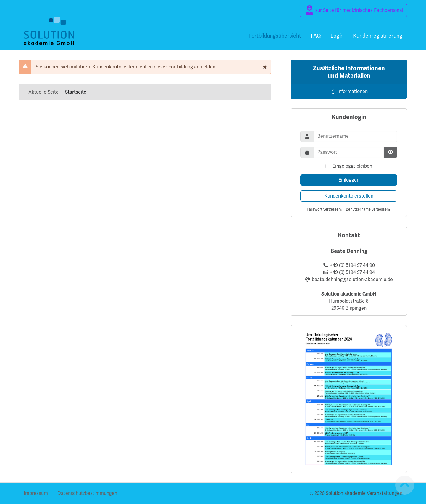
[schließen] (265, 67)
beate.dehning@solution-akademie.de (352, 279)
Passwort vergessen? (325, 209)
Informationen (349, 91)
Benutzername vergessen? (368, 209)
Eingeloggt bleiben (352, 166)
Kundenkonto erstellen (349, 196)
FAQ (316, 36)
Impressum (36, 493)
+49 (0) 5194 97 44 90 (352, 265)
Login (337, 36)
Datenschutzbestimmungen (87, 493)
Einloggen (349, 180)
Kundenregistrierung (378, 36)
